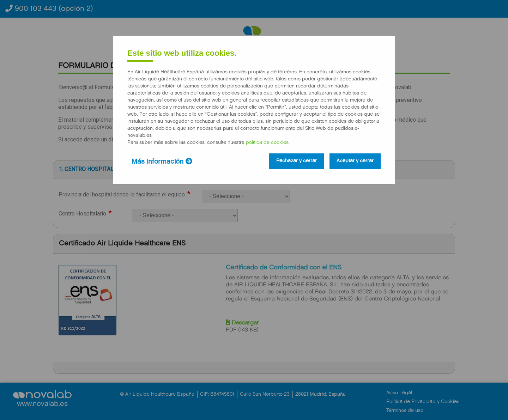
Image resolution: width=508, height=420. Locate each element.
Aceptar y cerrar (355, 161)
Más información (162, 162)
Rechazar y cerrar (297, 161)
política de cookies (267, 143)
